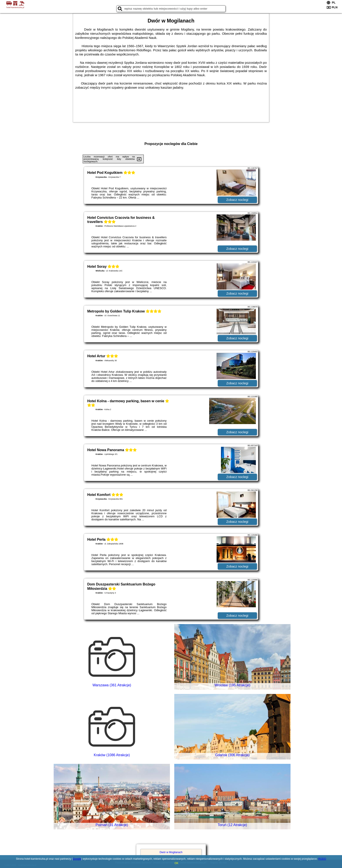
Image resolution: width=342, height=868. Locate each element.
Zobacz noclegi (237, 200)
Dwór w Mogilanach (171, 852)
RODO (322, 859)
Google (77, 859)
